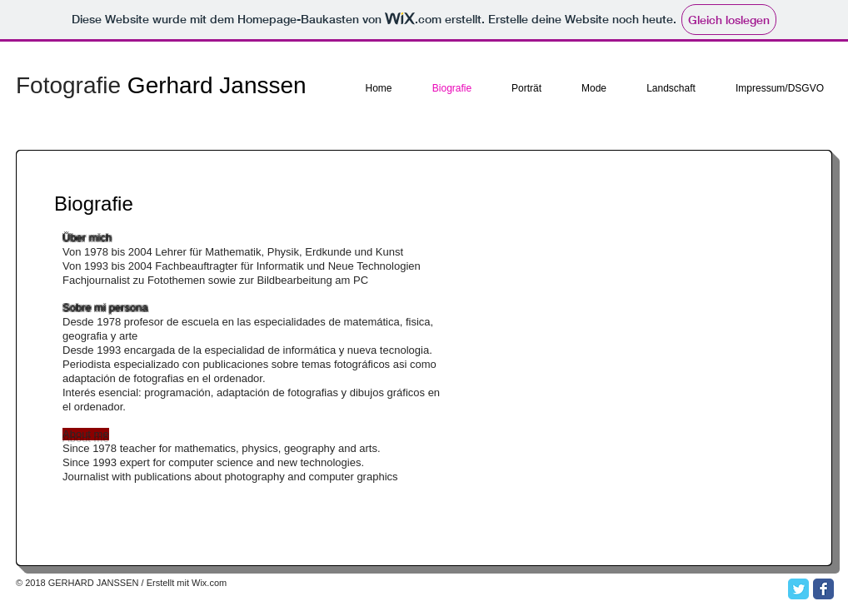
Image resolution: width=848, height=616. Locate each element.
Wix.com (209, 583)
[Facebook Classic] (823, 589)
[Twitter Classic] (798, 589)
